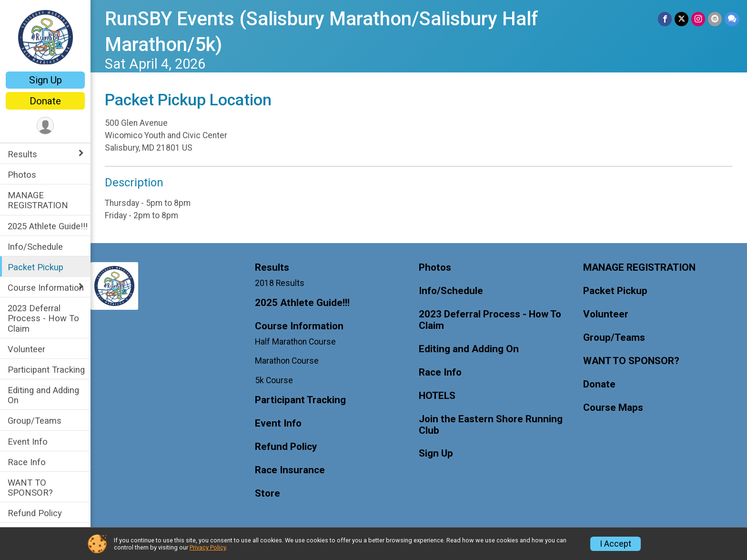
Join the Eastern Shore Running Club (491, 425)
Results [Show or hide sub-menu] (22, 154)
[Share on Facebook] (665, 19)
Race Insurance (290, 470)
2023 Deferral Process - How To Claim (43, 318)
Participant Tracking (46, 370)
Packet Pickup (35, 267)
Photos (22, 175)
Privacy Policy (208, 547)
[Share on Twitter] (681, 19)
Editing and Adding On (43, 395)
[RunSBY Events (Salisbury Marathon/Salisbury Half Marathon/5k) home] (45, 37)
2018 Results (280, 283)
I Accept (616, 544)
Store (268, 494)
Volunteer (26, 349)
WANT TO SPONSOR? (30, 488)
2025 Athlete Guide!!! (48, 226)
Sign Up (45, 80)
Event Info (28, 442)
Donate (45, 101)
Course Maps (613, 408)
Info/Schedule (35, 247)
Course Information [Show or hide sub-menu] (46, 288)
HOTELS (437, 396)
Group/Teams (35, 421)
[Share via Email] (715, 19)
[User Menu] (45, 126)
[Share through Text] (732, 19)
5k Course (274, 380)
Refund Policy (35, 513)
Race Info (27, 462)
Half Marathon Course (295, 342)
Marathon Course (287, 361)
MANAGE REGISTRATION (38, 200)
